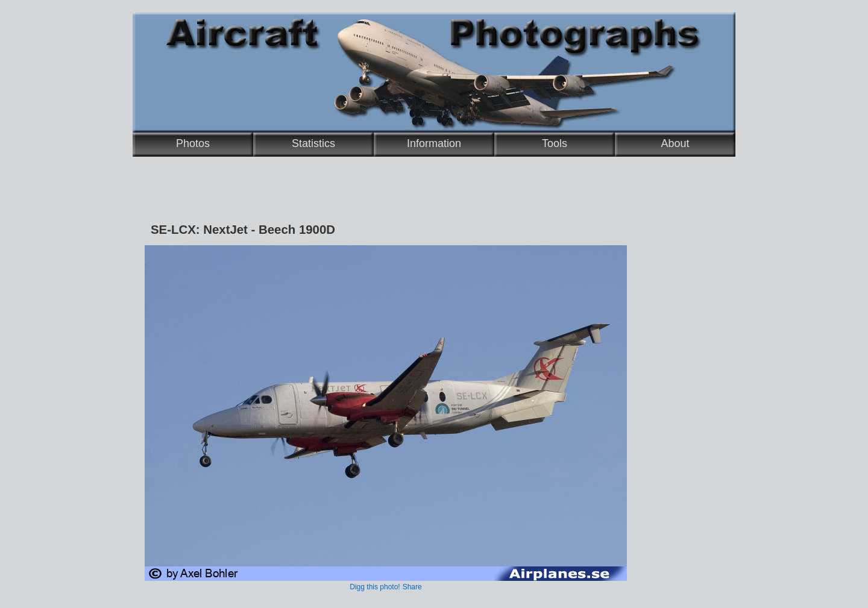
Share (412, 587)
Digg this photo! (375, 587)
